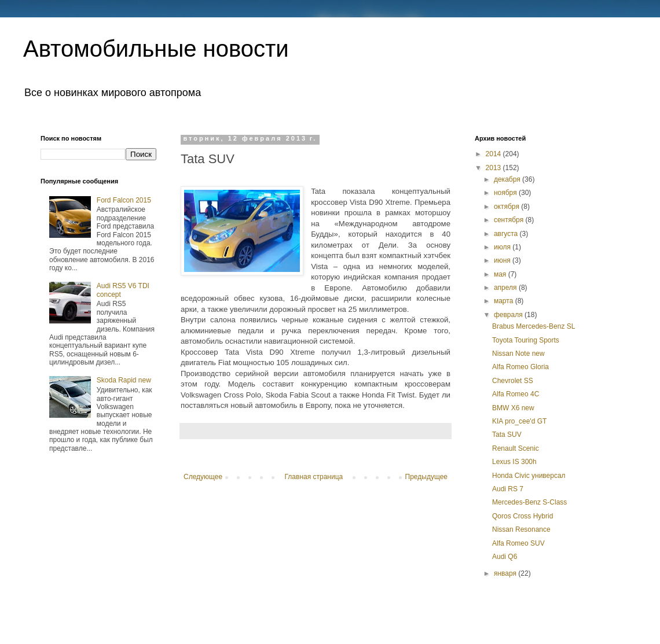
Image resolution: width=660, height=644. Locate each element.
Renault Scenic (516, 448)
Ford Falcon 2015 (124, 200)
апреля (506, 288)
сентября (510, 220)
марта (505, 301)
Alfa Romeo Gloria (520, 367)
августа (507, 234)
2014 (494, 154)
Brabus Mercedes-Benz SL (533, 326)
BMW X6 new (513, 408)
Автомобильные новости (156, 49)
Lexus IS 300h (514, 462)
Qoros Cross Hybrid (522, 516)
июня (503, 260)
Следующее (203, 477)
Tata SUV (507, 435)
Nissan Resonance (521, 529)
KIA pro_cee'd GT (519, 421)
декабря (508, 179)
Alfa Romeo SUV (518, 543)
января (506, 573)
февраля (509, 315)
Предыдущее (426, 477)
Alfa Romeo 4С (516, 394)
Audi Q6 (505, 557)
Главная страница (314, 477)
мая (501, 274)
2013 (494, 168)
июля (503, 247)
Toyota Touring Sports (526, 340)
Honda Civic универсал (529, 476)
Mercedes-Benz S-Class (529, 502)
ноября (506, 193)
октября (507, 207)
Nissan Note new (518, 354)
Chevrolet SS (513, 381)
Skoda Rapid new (124, 380)
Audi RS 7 (508, 489)
